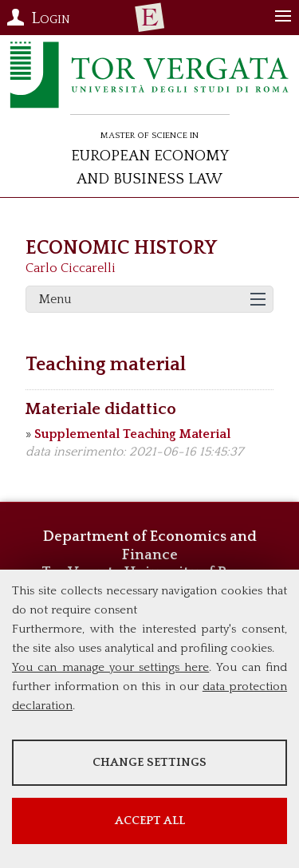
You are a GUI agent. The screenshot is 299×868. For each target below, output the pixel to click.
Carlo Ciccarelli (71, 268)
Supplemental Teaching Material (132, 434)
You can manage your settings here (110, 667)
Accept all (150, 821)
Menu (55, 299)
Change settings (149, 762)
